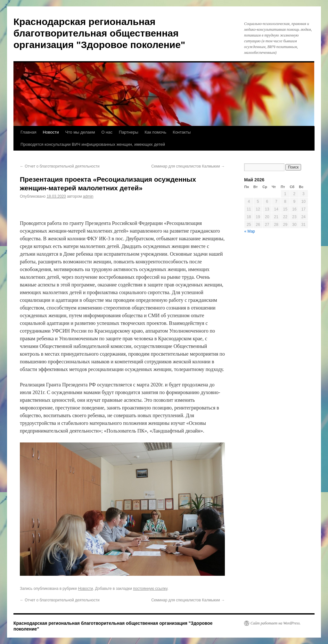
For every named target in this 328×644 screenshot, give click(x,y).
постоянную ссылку (150, 589)
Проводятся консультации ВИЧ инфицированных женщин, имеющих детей (93, 144)
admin (88, 196)
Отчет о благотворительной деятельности (60, 166)
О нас (107, 132)
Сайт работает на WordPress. (276, 623)
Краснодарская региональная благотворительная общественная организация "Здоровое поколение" (99, 33)
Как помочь (156, 132)
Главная (28, 132)
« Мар (250, 231)
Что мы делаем (80, 132)
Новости (51, 132)
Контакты (182, 132)
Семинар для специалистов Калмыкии (188, 166)
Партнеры (128, 132)
